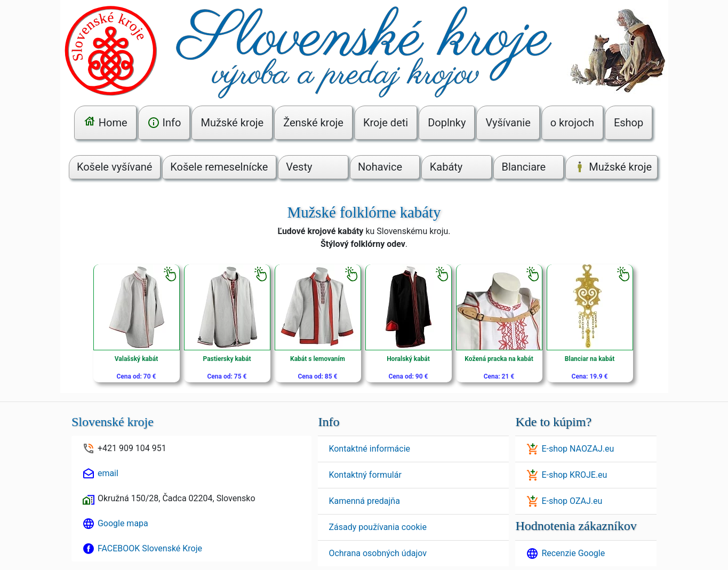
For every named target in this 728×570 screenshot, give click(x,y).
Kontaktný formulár (365, 475)
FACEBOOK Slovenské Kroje (150, 548)
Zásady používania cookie (377, 527)
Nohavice (380, 167)
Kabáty (446, 167)
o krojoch (572, 123)
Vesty (299, 167)
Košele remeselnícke (219, 167)
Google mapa (123, 523)
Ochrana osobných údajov (378, 553)
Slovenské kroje (113, 422)
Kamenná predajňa (364, 501)
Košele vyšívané (115, 167)
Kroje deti (386, 123)
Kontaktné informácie (369, 449)
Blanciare (524, 167)
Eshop (629, 123)
